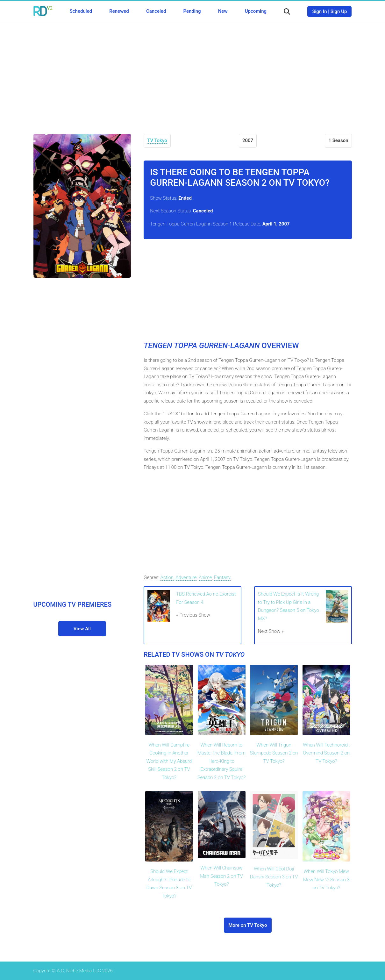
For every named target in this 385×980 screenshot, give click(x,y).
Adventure (186, 577)
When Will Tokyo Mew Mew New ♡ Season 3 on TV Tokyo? (326, 880)
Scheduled (81, 11)
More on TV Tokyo (248, 925)
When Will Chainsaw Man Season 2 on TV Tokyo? (221, 876)
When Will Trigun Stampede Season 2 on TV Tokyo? (274, 753)
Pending (192, 11)
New (223, 11)
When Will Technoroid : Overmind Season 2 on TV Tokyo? (326, 753)
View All (82, 629)
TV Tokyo (157, 140)
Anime (205, 577)
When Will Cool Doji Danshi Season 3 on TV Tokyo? (274, 877)
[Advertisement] (193, 73)
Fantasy (222, 577)
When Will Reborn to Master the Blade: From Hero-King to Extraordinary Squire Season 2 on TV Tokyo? (221, 761)
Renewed (119, 11)
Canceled (156, 11)
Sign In (319, 11)
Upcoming (256, 11)
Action (167, 577)
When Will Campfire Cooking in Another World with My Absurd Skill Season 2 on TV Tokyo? (169, 761)
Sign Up (339, 11)
